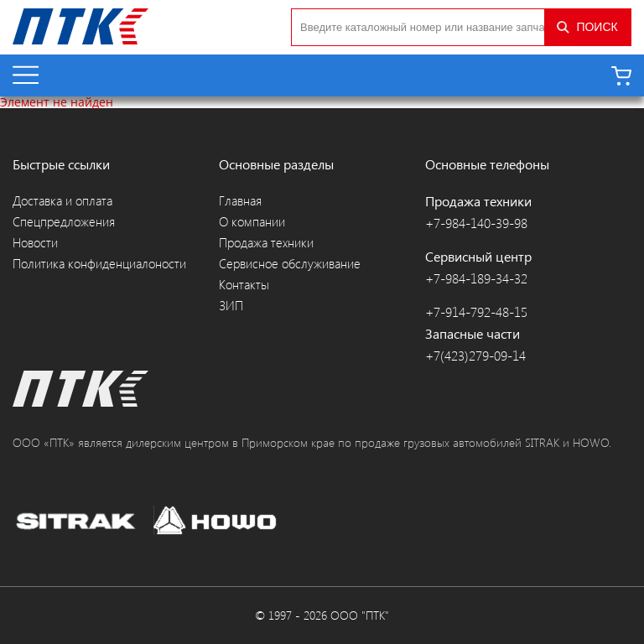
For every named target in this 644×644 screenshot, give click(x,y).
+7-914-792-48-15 (476, 312)
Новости (35, 243)
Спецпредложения (64, 222)
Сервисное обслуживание (290, 264)
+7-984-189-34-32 (476, 278)
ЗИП (231, 306)
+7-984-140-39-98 (476, 223)
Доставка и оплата (62, 201)
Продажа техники (266, 243)
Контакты (244, 285)
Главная (240, 201)
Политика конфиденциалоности (99, 264)
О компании (252, 222)
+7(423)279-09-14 (475, 356)
